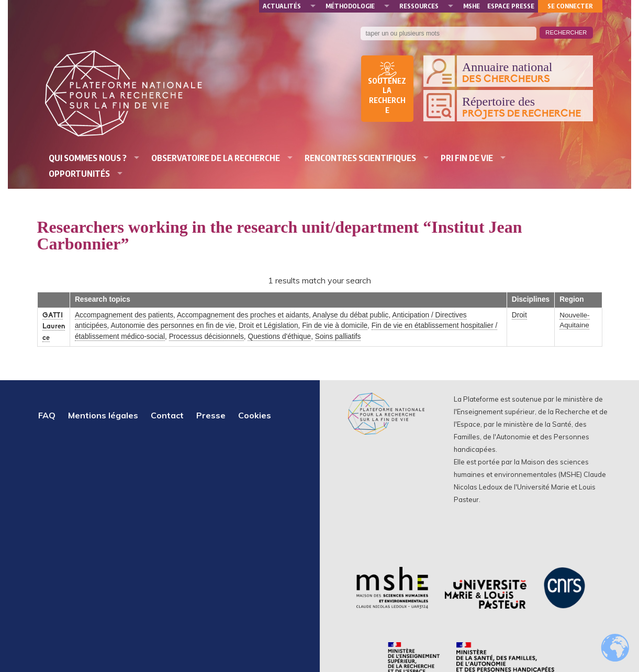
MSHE (472, 6)
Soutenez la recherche (387, 96)
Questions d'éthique (279, 337)
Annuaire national (525, 73)
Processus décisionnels (206, 337)
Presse (211, 415)
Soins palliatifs (338, 337)
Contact (167, 415)
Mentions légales (103, 415)
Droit (519, 315)
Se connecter (570, 6)
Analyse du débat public (351, 315)
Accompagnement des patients (124, 315)
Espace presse (511, 6)
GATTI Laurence (54, 327)
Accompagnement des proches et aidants (243, 315)
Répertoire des (525, 107)
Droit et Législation (268, 326)
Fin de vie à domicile (335, 326)
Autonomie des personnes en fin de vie (172, 326)
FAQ (47, 415)
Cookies (255, 415)
